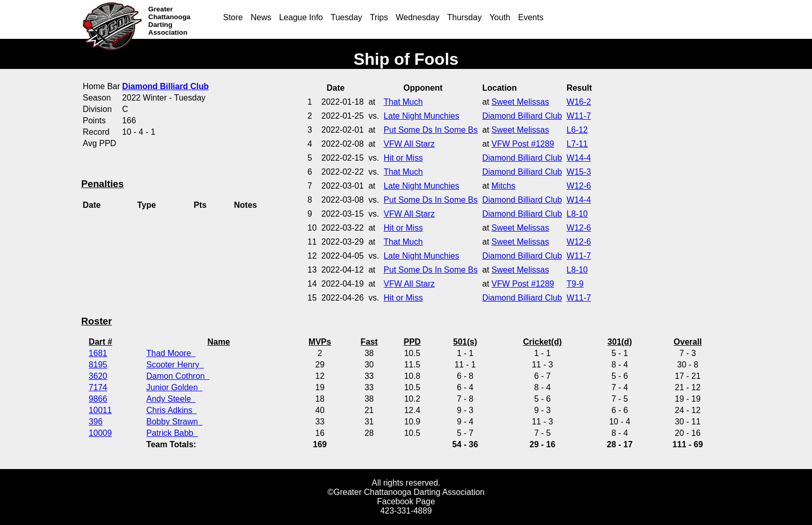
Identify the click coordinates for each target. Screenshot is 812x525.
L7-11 (577, 144)
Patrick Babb (172, 433)
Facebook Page (406, 501)
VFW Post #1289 (523, 144)
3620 (98, 376)
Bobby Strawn (175, 422)
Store (233, 17)
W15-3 (579, 172)
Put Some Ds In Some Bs (431, 130)
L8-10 (577, 214)
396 (96, 422)
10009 (100, 433)
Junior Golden (175, 387)
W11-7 (579, 116)
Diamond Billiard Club (522, 116)
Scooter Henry (175, 365)
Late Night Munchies (422, 116)
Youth (500, 17)
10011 (100, 410)
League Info (301, 17)
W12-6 (579, 186)
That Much (403, 102)
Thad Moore (171, 353)
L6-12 (577, 130)
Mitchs (503, 186)
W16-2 (579, 102)
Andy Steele (171, 399)
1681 (98, 353)
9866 (98, 399)
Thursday (464, 17)
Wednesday (417, 17)
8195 (98, 365)
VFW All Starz (409, 144)
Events (531, 17)
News (261, 17)
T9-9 (575, 284)
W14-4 (579, 158)
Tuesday (347, 17)
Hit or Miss (403, 158)
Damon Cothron (178, 376)
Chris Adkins (172, 410)
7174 (98, 387)
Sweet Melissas (520, 102)
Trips (379, 17)
